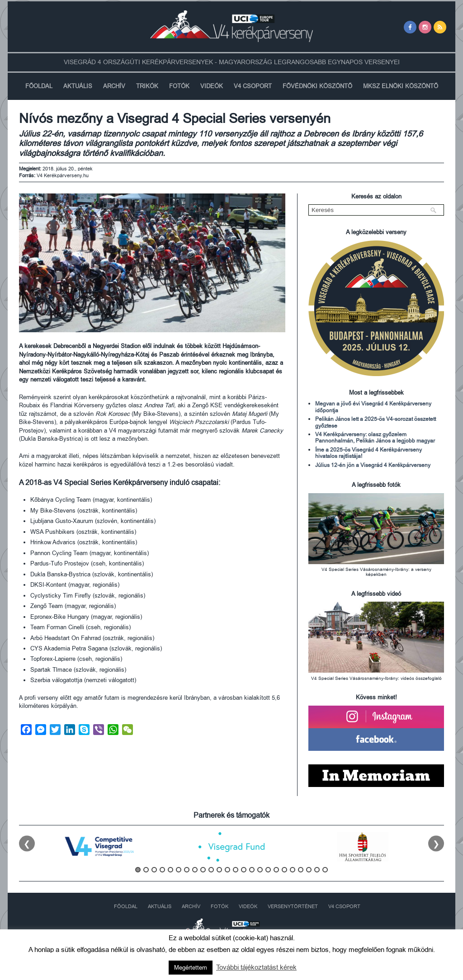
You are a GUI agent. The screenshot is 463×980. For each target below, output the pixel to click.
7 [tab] (187, 870)
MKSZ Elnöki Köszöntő (401, 86)
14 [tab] (244, 870)
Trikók (147, 86)
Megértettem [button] (191, 968)
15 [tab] (252, 870)
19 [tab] (284, 870)
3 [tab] (154, 870)
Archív (114, 86)
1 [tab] (138, 870)
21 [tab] (301, 870)
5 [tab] (170, 870)
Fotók (179, 86)
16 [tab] (260, 870)
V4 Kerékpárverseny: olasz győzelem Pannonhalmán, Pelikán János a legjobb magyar (375, 438)
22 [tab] (309, 870)
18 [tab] (276, 870)
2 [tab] (146, 870)
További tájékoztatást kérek (256, 967)
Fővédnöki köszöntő (317, 86)
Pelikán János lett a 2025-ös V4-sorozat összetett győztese (376, 422)
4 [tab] (162, 870)
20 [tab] (293, 870)
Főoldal (39, 86)
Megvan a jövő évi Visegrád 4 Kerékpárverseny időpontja (373, 407)
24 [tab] (325, 870)
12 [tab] (227, 870)
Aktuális (78, 86)
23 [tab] (317, 870)
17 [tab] (268, 870)
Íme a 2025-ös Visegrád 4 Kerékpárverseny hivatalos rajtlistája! (369, 453)
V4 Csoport (253, 86)
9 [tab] (203, 870)
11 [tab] (219, 870)
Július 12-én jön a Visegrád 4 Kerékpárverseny (373, 465)
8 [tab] (195, 870)
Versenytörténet (293, 907)
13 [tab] (236, 870)
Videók (212, 86)
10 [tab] (211, 870)
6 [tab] (179, 870)
